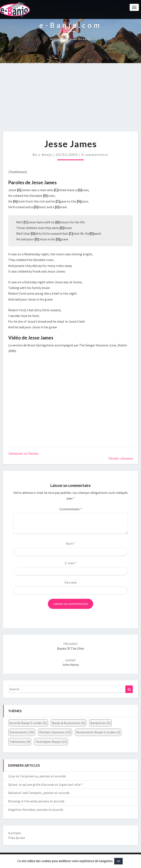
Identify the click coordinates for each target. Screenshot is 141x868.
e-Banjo (45, 154)
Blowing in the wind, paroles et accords (36, 801)
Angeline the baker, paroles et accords (36, 810)
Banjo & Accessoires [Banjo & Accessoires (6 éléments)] (69, 723)
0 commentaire (95, 154)
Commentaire (71, 509)
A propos (15, 833)
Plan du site (17, 838)
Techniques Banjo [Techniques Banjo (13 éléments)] (51, 742)
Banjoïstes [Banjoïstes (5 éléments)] (100, 723)
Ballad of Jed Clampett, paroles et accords (39, 793)
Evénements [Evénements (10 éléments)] (22, 732)
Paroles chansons (121, 458)
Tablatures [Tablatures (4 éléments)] (20, 742)
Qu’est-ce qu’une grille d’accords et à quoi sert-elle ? (45, 785)
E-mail (71, 563)
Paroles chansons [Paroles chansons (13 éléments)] (55, 732)
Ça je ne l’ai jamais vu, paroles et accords (37, 776)
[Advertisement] (70, 99)
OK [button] (118, 861)
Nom (71, 543)
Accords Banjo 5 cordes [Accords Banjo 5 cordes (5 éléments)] (28, 723)
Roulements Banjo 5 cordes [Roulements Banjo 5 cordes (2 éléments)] (98, 732)
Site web (71, 582)
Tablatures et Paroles (23, 453)
